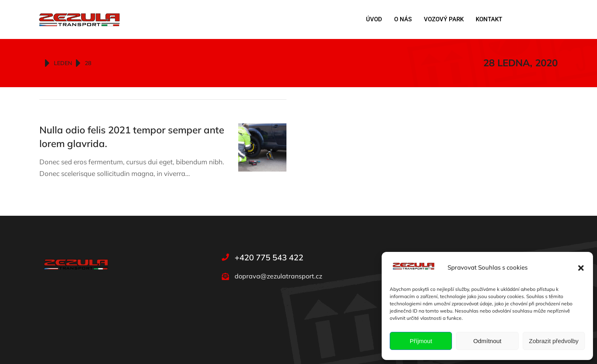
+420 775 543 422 (269, 257)
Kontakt (489, 19)
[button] (581, 268)
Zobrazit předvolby (554, 341)
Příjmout (421, 341)
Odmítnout (487, 341)
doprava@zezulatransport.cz (278, 276)
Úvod (374, 19)
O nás (403, 19)
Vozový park (444, 19)
